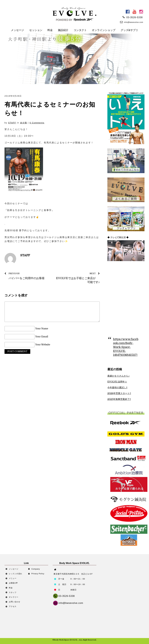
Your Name (42, 329)
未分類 (24, 123)
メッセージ (17, 30)
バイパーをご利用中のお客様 (27, 276)
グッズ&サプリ (129, 30)
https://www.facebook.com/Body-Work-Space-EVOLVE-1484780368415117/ (126, 347)
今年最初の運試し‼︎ (117, 388)
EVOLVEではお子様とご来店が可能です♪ (77, 278)
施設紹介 (63, 30)
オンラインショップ (104, 30)
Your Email (42, 337)
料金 (50, 30)
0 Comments (37, 123)
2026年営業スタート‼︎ (119, 393)
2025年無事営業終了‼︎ (119, 399)
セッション (36, 30)
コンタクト (80, 30)
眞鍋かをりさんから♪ (118, 376)
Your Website (43, 345)
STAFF (12, 123)
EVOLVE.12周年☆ (117, 382)
